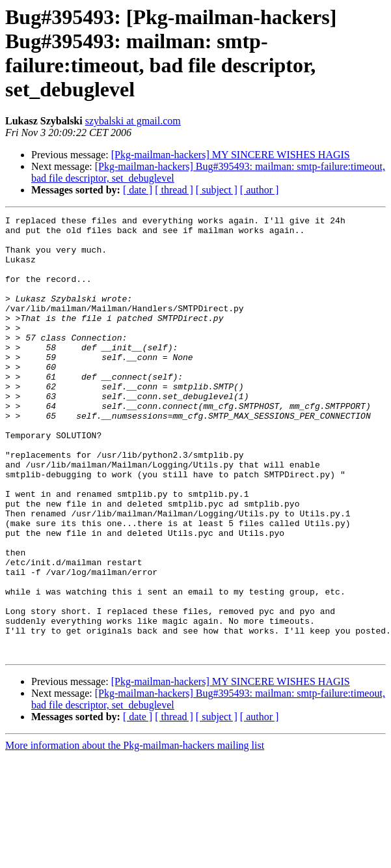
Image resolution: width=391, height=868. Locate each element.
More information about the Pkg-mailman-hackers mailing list (135, 833)
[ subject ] (217, 190)
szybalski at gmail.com (133, 121)
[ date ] (138, 190)
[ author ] (260, 190)
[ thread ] (174, 190)
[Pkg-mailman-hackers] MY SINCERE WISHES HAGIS (231, 155)
